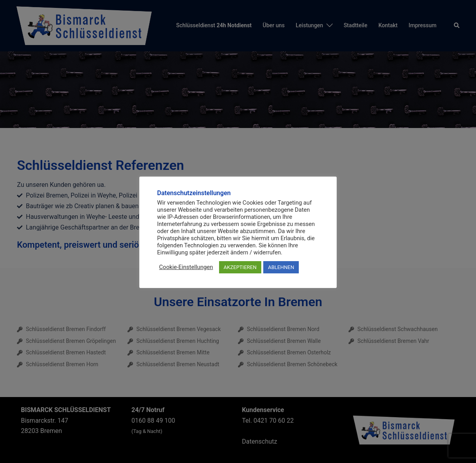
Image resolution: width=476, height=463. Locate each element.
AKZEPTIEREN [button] (240, 267)
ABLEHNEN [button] (281, 267)
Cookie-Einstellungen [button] (186, 267)
